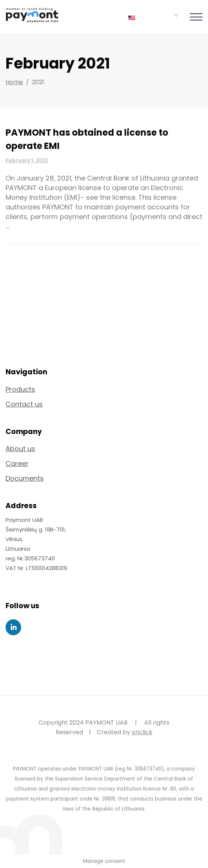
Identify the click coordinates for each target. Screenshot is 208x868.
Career (17, 463)
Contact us (24, 404)
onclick (142, 732)
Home (14, 82)
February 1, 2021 (27, 160)
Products (20, 389)
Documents (25, 478)
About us (20, 449)
